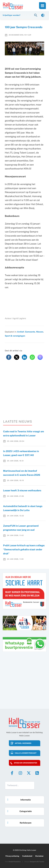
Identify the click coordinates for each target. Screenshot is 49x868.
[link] (43, 15)
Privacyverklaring (12, 856)
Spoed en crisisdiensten (25, 763)
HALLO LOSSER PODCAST (26, 753)
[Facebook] (12, 773)
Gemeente (30, 332)
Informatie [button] (18, 799)
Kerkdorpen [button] (19, 822)
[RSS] (37, 773)
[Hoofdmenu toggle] (42, 6)
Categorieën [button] (19, 810)
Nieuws (40, 332)
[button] (36, 15)
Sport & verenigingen (15, 336)
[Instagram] (20, 773)
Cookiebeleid (27, 856)
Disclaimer (39, 856)
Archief (21, 332)
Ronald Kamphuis (15, 862)
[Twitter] (29, 773)
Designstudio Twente (37, 862)
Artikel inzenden (23, 743)
